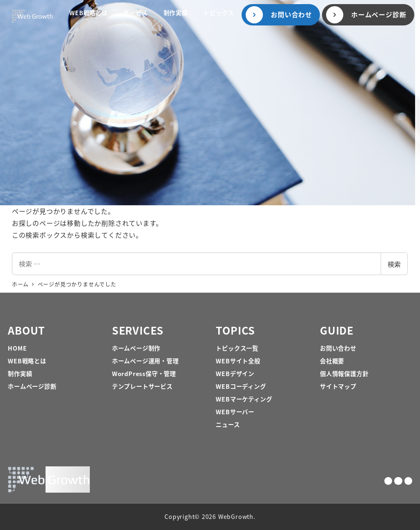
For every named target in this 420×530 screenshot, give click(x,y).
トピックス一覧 (237, 348)
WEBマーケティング (244, 399)
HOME (17, 348)
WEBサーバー (235, 412)
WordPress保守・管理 (144, 373)
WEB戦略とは (27, 361)
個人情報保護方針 (344, 373)
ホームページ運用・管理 (145, 361)
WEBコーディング (241, 386)
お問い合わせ (338, 348)
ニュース (228, 424)
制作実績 (20, 373)
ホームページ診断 (32, 386)
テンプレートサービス (142, 386)
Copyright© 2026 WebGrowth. (210, 516)
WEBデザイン (235, 373)
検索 (394, 264)
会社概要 (332, 361)
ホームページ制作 (136, 348)
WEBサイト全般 (238, 361)
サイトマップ (338, 386)
